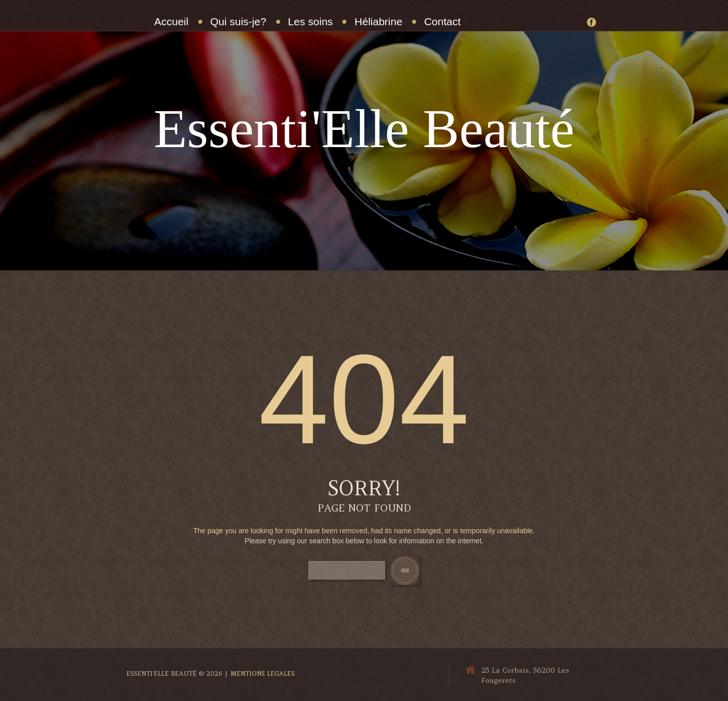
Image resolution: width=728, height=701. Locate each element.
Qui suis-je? (238, 21)
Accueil (171, 21)
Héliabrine (378, 21)
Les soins (311, 21)
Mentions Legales (263, 673)
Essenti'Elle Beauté (364, 129)
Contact (442, 21)
